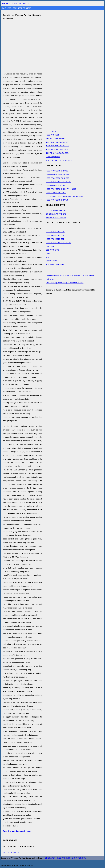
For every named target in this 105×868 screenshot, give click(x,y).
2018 (69, 160)
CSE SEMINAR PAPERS (56, 210)
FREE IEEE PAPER (11, 852)
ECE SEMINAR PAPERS (56, 214)
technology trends (53, 157)
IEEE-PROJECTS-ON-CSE (57, 171)
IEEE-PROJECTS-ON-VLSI (57, 200)
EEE (15, 8)
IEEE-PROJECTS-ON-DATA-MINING (61, 189)
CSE (4, 8)
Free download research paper (17, 831)
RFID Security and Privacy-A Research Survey (65, 283)
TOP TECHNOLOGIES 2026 (58, 146)
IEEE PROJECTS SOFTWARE (59, 182)
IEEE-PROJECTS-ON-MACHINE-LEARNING (64, 196)
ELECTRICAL (52, 261)
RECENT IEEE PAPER (55, 138)
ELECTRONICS (52, 250)
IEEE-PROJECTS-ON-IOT (57, 185)
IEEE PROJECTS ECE (55, 232)
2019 (65, 160)
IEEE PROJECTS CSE (55, 235)
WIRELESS (51, 257)
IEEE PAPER (24, 3)
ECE (10, 8)
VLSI (48, 254)
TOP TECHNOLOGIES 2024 (58, 153)
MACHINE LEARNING (55, 264)
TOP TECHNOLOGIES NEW (58, 142)
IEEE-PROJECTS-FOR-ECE (58, 178)
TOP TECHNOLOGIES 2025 (58, 149)
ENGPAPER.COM (79, 858)
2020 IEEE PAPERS (54, 160)
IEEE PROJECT (25, 8)
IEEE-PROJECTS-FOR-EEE (58, 174)
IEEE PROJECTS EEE (55, 239)
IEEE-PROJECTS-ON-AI (56, 193)
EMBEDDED (51, 246)
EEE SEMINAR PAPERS (56, 218)
